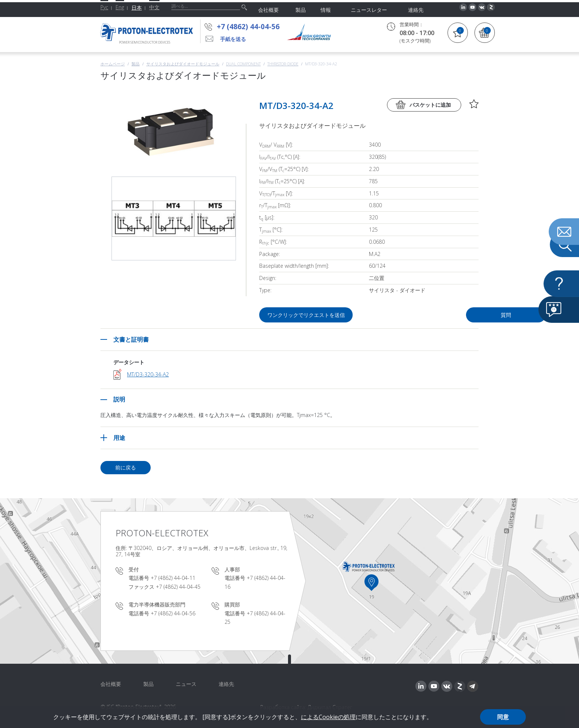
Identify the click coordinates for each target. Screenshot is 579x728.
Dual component (243, 64)
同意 (503, 717)
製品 (136, 64)
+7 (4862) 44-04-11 (173, 578)
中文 (154, 7)
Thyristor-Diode (283, 64)
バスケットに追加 (430, 105)
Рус (104, 7)
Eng (120, 7)
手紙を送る (233, 39)
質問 (436, 315)
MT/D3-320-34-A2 (148, 374)
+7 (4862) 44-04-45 (178, 587)
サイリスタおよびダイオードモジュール (183, 64)
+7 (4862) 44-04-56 (248, 27)
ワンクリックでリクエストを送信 (306, 315)
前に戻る (126, 467)
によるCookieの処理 (328, 717)
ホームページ (113, 64)
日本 (137, 8)
